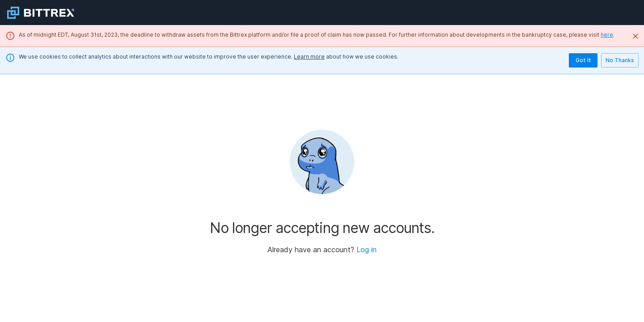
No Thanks (620, 60)
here (607, 35)
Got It (583, 60)
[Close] (636, 36)
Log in (366, 250)
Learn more (309, 57)
